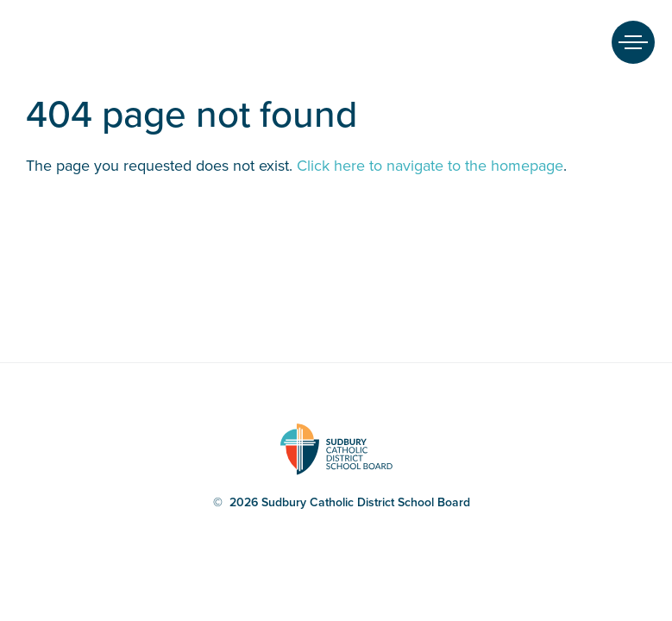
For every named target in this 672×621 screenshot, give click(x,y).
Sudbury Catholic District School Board (42, 42)
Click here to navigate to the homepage (430, 166)
